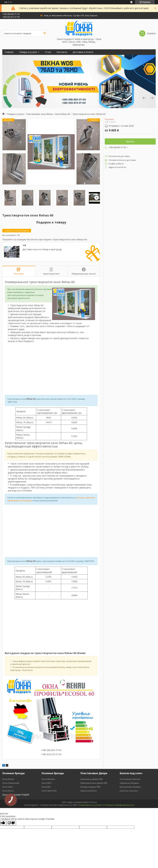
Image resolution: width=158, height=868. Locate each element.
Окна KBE (46, 787)
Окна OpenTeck (49, 791)
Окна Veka (7, 787)
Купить (130, 142)
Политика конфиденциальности (119, 805)
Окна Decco (8, 791)
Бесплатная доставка (119, 156)
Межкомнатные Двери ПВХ (94, 783)
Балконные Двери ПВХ (92, 779)
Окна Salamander (11, 783)
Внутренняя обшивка (130, 787)
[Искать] (45, 33)
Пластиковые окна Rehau (39, 114)
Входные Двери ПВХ (90, 787)
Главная (9, 52)
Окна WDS (47, 783)
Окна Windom (48, 779)
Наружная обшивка (129, 783)
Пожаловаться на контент (91, 805)
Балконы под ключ (129, 791)
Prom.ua (93, 802)
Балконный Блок (89, 791)
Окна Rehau (8, 779)
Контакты (62, 52)
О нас (48, 52)
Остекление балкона (130, 779)
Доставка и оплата (83, 52)
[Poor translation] (11, 823)
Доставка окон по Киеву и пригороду (42, 249)
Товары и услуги (28, 52)
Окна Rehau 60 (62, 114)
